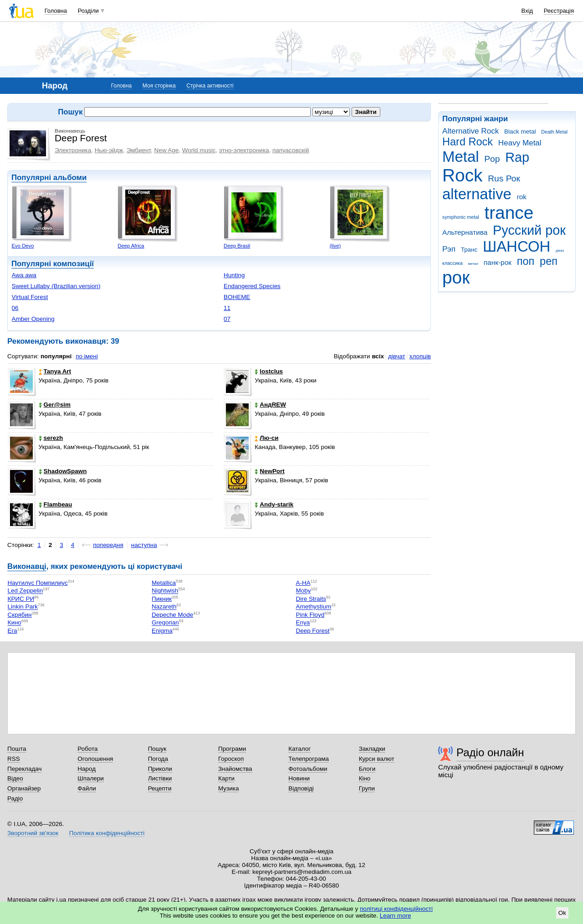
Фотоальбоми (308, 769)
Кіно (365, 778)
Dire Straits (311, 599)
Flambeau (56, 504)
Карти (226, 778)
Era (13, 631)
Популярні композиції (53, 264)
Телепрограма (309, 759)
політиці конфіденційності (396, 909)
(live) (335, 246)
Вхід (527, 11)
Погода (158, 759)
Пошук (157, 749)
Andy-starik (274, 504)
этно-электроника (244, 150)
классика (453, 263)
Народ (87, 769)
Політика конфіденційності (107, 833)
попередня (108, 545)
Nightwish (165, 591)
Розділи (88, 11)
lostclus (269, 371)
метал (473, 264)
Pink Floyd (310, 615)
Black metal (520, 132)
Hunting (234, 275)
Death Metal (554, 132)
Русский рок (529, 230)
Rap (517, 157)
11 (227, 308)
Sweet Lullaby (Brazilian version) (56, 286)
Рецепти (160, 788)
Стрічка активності (210, 86)
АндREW (270, 405)
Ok (562, 913)
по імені (87, 356)
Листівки (160, 778)
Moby (304, 591)
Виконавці (27, 566)
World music (199, 150)
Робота (87, 749)
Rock (462, 175)
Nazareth (164, 607)
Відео (15, 778)
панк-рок (498, 262)
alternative (477, 194)
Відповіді (301, 788)
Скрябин (20, 615)
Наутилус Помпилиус (38, 583)
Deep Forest (313, 631)
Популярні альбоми (49, 178)
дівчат (397, 356)
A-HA (303, 583)
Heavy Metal (520, 143)
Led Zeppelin (26, 591)
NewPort (270, 471)
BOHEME (237, 297)
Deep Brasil (237, 246)
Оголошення (95, 759)
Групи (367, 788)
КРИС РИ (21, 599)
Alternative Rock (470, 131)
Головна (56, 11)
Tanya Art (55, 371)
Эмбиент (139, 150)
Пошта (17, 749)
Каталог (299, 749)
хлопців (420, 356)
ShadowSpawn (63, 471)
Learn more (396, 916)
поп (526, 261)
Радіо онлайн (490, 752)
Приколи (160, 769)
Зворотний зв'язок (33, 833)
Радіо (15, 798)
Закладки (372, 749)
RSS (14, 759)
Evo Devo (23, 246)
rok (522, 197)
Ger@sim (55, 405)
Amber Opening (33, 319)
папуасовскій (291, 150)
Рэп (449, 249)
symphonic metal (461, 217)
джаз (560, 250)
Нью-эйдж (109, 150)
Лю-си (266, 438)
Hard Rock (468, 142)
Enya (303, 623)
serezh (51, 438)
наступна (144, 545)
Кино (15, 623)
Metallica (164, 583)
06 (15, 308)
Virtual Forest (30, 297)
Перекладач (24, 769)
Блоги (367, 769)
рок (456, 277)
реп (549, 261)
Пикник (162, 599)
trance (509, 213)
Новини (299, 778)
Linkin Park (23, 607)
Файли (87, 788)
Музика (228, 788)
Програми (232, 749)
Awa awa (24, 275)
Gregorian (165, 623)
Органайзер (24, 788)
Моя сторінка (159, 86)
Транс (469, 250)
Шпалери (90, 778)
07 (227, 319)
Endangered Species (252, 286)
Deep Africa (131, 246)
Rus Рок (504, 178)
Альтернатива (465, 232)
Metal (461, 157)
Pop (492, 159)
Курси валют (377, 759)
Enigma (162, 631)
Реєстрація (559, 11)
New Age (166, 150)
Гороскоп (231, 759)
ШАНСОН (517, 246)
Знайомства (235, 769)
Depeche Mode (172, 615)
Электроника (73, 150)
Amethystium (314, 607)
